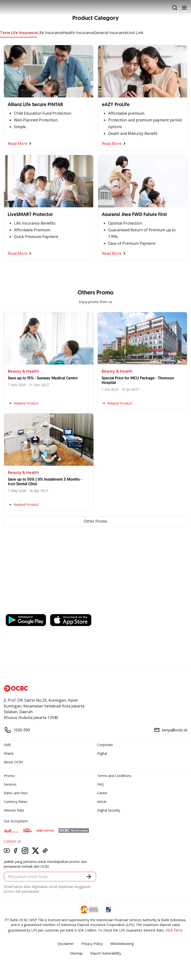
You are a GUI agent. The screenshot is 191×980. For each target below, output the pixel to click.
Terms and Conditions (114, 776)
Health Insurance (78, 33)
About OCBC (14, 762)
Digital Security (109, 810)
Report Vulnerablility (106, 953)
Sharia (9, 753)
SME (7, 745)
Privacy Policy (92, 944)
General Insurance (111, 33)
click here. (174, 930)
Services (10, 784)
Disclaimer (66, 944)
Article (102, 802)
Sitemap (76, 953)
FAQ (100, 784)
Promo (9, 776)
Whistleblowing (122, 944)
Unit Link (135, 33)
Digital (102, 753)
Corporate (105, 745)
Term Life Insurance (19, 33)
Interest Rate (14, 810)
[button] (89, 877)
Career (102, 793)
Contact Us (12, 841)
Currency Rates (16, 802)
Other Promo (95, 521)
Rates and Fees (16, 793)
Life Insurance (50, 33)
